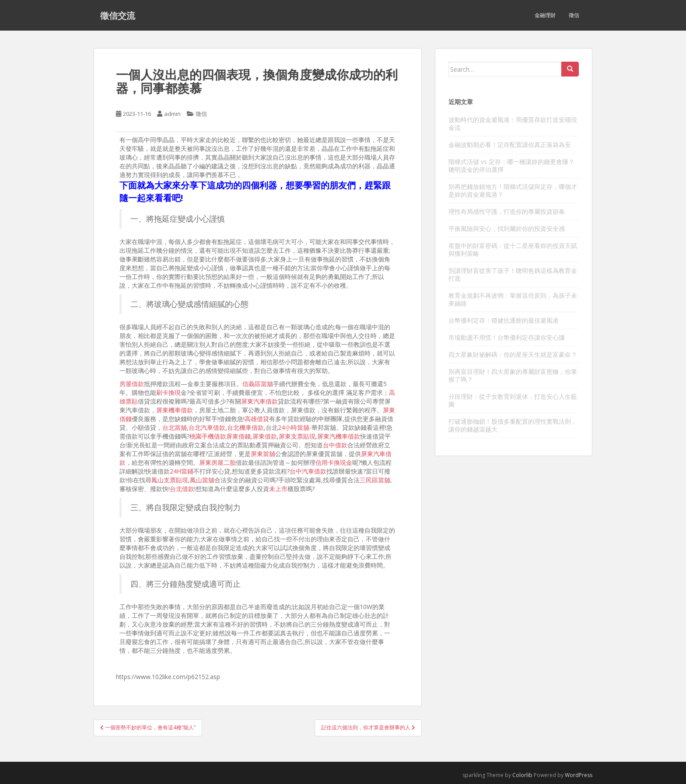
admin (172, 114)
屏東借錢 (238, 436)
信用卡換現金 (334, 462)
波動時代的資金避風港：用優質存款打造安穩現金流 (513, 124)
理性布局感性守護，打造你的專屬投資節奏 (507, 211)
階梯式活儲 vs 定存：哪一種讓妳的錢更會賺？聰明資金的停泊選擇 (511, 166)
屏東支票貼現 (297, 436)
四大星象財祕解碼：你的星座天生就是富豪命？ (513, 354)
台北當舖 (175, 427)
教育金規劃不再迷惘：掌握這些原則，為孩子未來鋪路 (513, 299)
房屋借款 (132, 384)
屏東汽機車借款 (339, 436)
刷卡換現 (168, 392)
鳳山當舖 (202, 480)
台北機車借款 (245, 427)
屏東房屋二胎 (217, 462)
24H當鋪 (182, 471)
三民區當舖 (375, 480)
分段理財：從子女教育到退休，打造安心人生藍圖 (513, 400)
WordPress (579, 775)
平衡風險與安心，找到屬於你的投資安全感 (507, 228)
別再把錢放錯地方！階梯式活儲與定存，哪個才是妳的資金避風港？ (513, 190)
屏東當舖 (263, 454)
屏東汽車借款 (259, 401)
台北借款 (182, 489)
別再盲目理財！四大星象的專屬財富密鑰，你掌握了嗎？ (513, 375)
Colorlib (522, 775)
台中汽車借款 (308, 471)
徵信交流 (118, 15)
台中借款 (335, 445)
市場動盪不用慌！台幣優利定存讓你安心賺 (507, 337)
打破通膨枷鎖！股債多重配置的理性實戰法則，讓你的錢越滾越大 (513, 425)
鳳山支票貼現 (170, 480)
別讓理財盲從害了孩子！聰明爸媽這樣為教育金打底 (513, 274)
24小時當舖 (294, 427)
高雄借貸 (257, 419)
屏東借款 (265, 436)
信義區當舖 (258, 384)
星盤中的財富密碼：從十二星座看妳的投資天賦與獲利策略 (513, 249)
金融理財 (545, 15)
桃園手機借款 (208, 436)
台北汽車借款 (207, 427)
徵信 (574, 15)
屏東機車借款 (175, 410)
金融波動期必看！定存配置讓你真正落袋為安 (510, 145)
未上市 (278, 489)
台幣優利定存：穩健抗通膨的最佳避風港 (504, 320)
